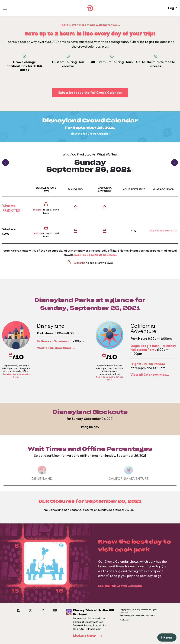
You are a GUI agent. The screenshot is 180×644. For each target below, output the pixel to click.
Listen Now (89, 636)
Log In (173, 8)
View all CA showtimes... (150, 375)
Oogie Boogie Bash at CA (163, 231)
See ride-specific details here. (96, 255)
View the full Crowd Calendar (90, 134)
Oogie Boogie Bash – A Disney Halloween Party (153, 348)
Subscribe (38, 210)
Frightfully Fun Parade (148, 364)
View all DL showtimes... (56, 348)
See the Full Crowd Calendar (120, 586)
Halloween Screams (52, 341)
